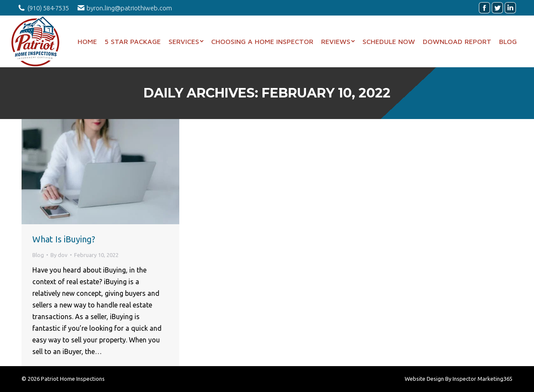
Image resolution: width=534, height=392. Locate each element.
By (59, 255)
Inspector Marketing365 (482, 379)
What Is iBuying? (64, 239)
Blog (38, 255)
